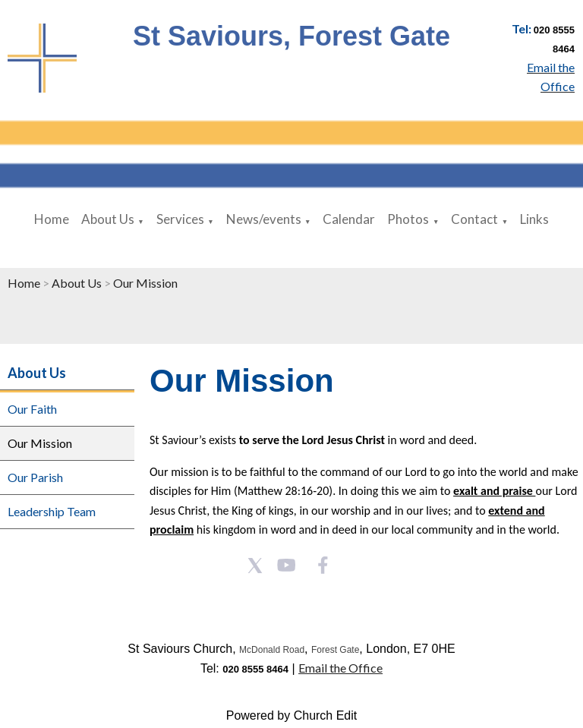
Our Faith (32, 409)
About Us (108, 219)
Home (52, 219)
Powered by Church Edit (292, 715)
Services (180, 219)
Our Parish (35, 477)
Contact (474, 219)
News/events (264, 219)
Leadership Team (52, 511)
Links (534, 219)
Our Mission (145, 283)
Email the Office (340, 668)
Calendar (349, 219)
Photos (408, 219)
